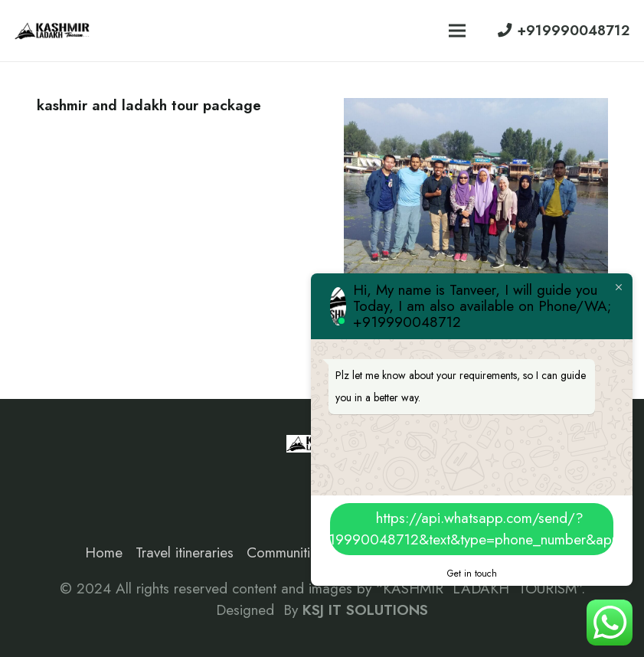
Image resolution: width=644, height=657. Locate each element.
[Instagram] (91, 477)
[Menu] (457, 31)
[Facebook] (55, 477)
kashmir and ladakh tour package (149, 105)
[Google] (128, 477)
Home (104, 552)
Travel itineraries (185, 552)
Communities (285, 552)
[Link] (53, 31)
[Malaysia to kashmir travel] (476, 108)
